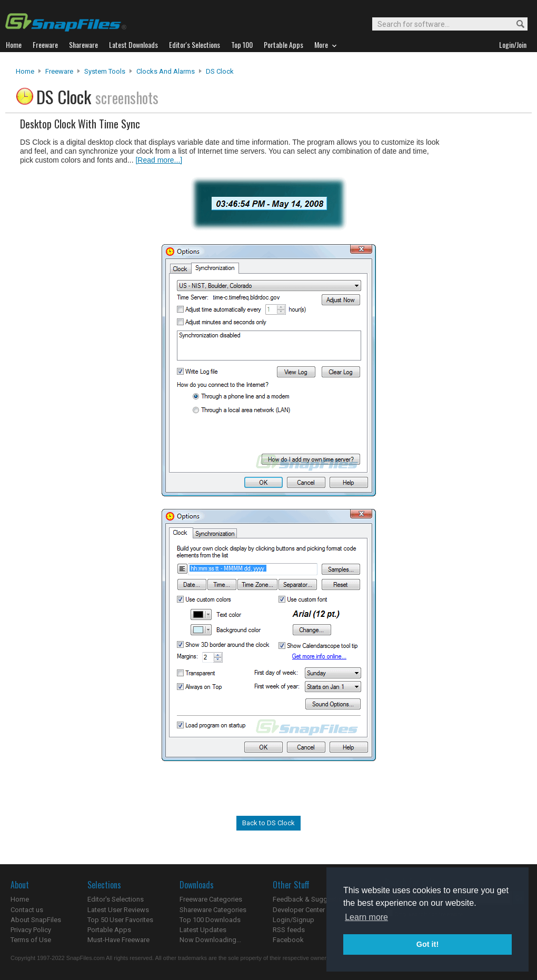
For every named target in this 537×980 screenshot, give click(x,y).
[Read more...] (159, 160)
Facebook (288, 940)
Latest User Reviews (118, 910)
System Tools (105, 71)
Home (25, 71)
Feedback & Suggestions (311, 899)
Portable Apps (109, 930)
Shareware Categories (213, 910)
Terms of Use (31, 940)
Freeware (59, 71)
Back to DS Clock (268, 823)
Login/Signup (294, 920)
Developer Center (299, 910)
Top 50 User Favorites (120, 920)
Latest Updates (203, 930)
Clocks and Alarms (166, 71)
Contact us (27, 910)
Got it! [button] (427, 944)
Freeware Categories (211, 899)
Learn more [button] (366, 917)
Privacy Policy (31, 930)
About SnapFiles (36, 920)
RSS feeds (289, 930)
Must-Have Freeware (118, 940)
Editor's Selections (116, 899)
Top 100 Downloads (210, 920)
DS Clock (220, 71)
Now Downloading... (210, 940)
